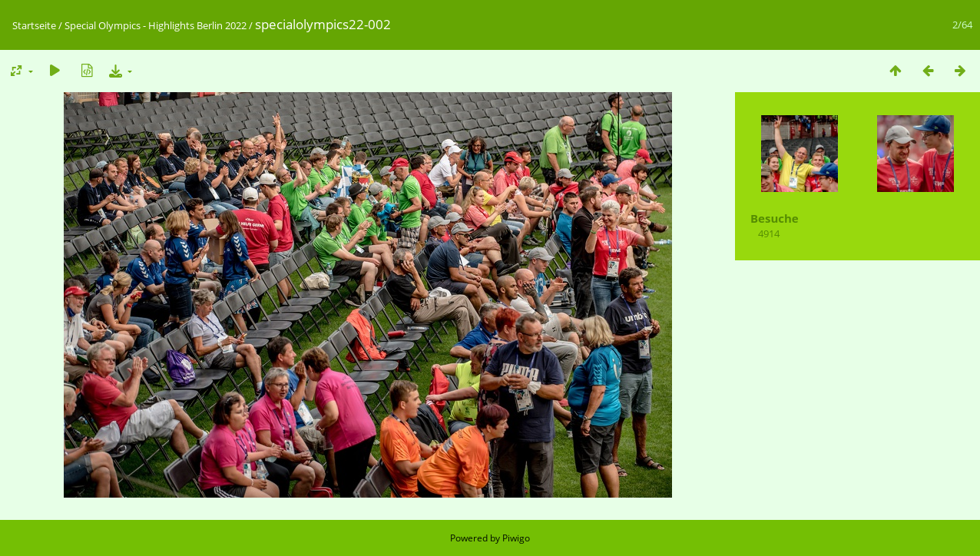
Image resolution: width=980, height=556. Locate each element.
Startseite (34, 25)
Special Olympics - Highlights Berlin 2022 (156, 25)
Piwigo (516, 538)
